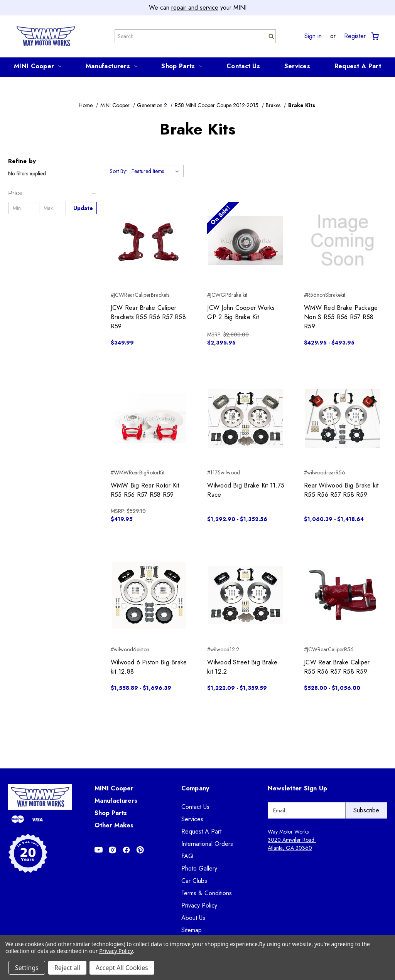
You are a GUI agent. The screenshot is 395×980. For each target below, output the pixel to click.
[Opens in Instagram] (112, 850)
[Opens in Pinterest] (140, 850)
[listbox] (157, 171)
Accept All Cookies (122, 968)
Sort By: (118, 171)
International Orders (207, 844)
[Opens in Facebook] (126, 850)
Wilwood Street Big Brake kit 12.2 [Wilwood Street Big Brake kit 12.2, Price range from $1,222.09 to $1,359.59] (242, 667)
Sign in (313, 36)
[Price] (52, 193)
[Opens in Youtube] (99, 850)
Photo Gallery (199, 868)
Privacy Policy (199, 905)
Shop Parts (182, 66)
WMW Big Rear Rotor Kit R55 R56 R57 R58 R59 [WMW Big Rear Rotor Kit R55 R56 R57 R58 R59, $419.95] (145, 490)
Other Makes (114, 825)
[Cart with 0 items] (374, 36)
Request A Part (358, 66)
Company (195, 788)
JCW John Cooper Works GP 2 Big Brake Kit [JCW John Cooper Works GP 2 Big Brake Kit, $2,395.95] (241, 312)
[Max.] (52, 208)
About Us (193, 918)
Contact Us (243, 66)
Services (297, 66)
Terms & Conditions (207, 893)
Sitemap (192, 930)
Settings (27, 968)
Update (83, 208)
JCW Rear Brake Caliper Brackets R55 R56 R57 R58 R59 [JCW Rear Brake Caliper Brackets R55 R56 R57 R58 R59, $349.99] (148, 317)
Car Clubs (194, 881)
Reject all (67, 968)
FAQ (187, 856)
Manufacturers (111, 66)
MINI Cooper (38, 66)
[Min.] (22, 208)
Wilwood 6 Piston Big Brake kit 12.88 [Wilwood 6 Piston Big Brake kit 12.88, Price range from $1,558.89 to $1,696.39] (149, 667)
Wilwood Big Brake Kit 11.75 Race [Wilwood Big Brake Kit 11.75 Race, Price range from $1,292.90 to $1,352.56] (246, 490)
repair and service (195, 8)
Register (355, 36)
